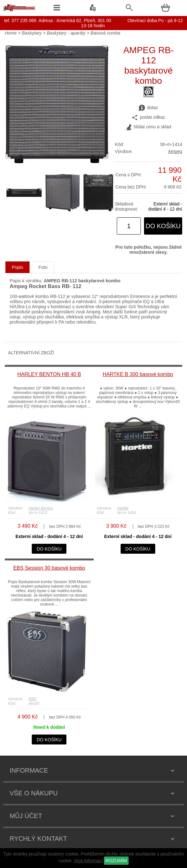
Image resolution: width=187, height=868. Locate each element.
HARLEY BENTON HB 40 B (49, 374)
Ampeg (175, 151)
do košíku (163, 226)
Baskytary (32, 33)
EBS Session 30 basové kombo (49, 568)
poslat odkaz (148, 117)
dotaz (148, 108)
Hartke (123, 508)
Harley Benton (41, 508)
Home (11, 33)
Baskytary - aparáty (66, 33)
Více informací (88, 861)
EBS (32, 699)
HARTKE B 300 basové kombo (138, 374)
